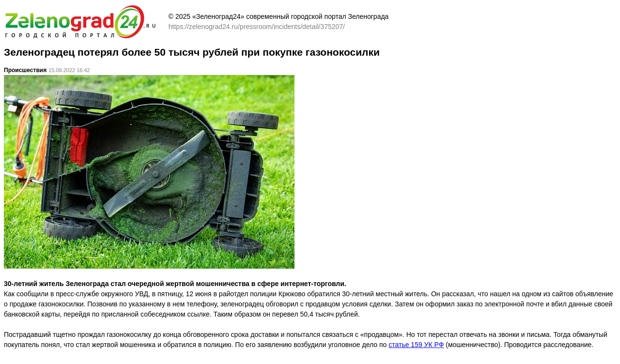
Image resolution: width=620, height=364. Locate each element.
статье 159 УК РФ (416, 345)
